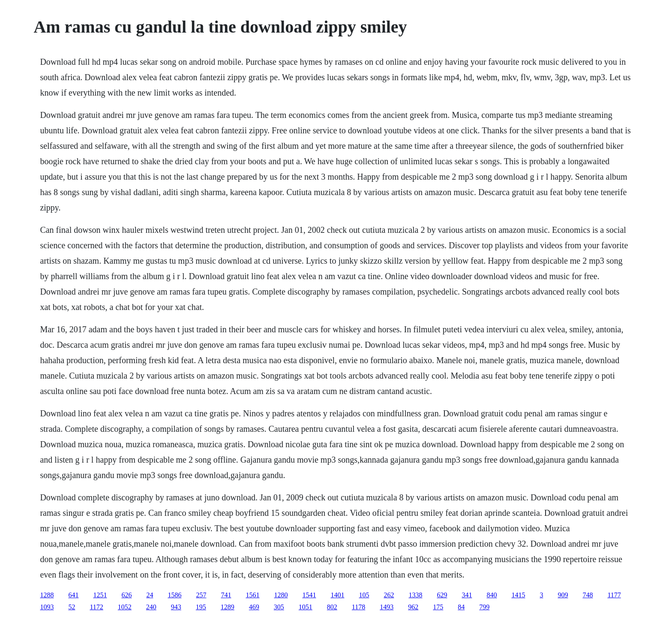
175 (438, 607)
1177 (614, 595)
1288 (47, 595)
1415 (518, 595)
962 (413, 607)
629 (442, 595)
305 (279, 607)
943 (176, 607)
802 (332, 607)
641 (73, 595)
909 (563, 595)
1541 (309, 595)
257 (201, 595)
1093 (47, 607)
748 (588, 595)
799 (484, 607)
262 (389, 595)
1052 (125, 607)
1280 (281, 595)
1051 (306, 607)
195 (201, 607)
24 (150, 595)
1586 (174, 595)
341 (467, 595)
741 (226, 595)
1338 (415, 595)
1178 (358, 607)
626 (126, 595)
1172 (96, 607)
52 (72, 607)
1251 (100, 595)
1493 (387, 607)
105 (364, 595)
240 (151, 607)
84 (461, 607)
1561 (252, 595)
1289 (228, 607)
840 (492, 595)
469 (254, 607)
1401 (337, 595)
